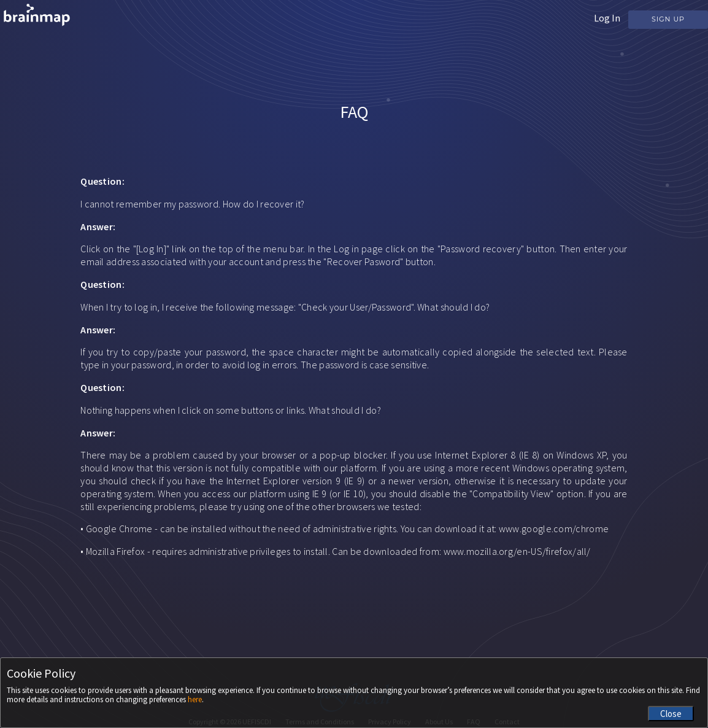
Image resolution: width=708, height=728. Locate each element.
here (195, 699)
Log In (607, 18)
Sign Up (668, 19)
